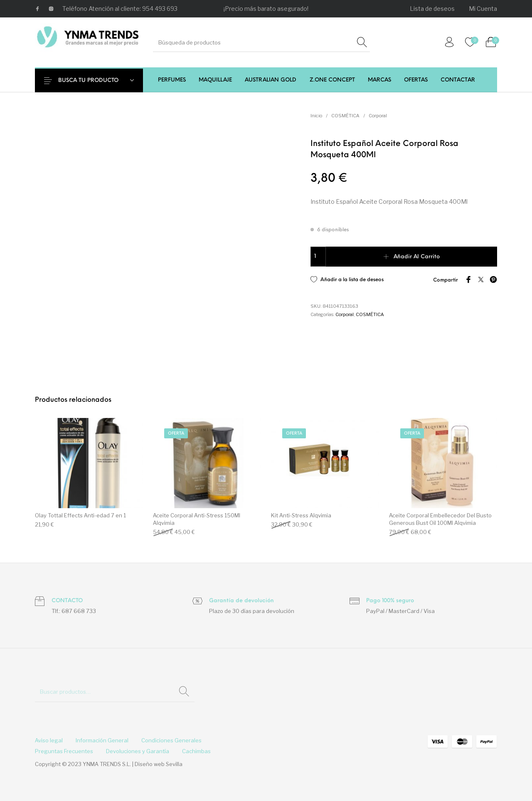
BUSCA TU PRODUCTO (94, 80)
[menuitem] (433, 9)
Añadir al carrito (417, 257)
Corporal (378, 116)
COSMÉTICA (345, 116)
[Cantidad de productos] (318, 257)
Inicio (316, 116)
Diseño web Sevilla (159, 764)
